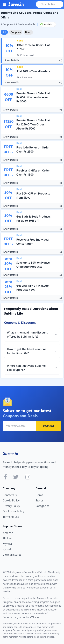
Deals (28, 32)
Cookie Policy (11, 500)
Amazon (8, 533)
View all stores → (14, 555)
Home (39, 495)
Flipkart (8, 538)
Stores (40, 500)
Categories (42, 506)
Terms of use (11, 517)
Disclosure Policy (13, 511)
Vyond (7, 549)
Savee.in (10, 454)
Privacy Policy (11, 506)
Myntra (7, 544)
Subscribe (49, 426)
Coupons (16, 32)
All (4, 32)
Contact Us (10, 495)
